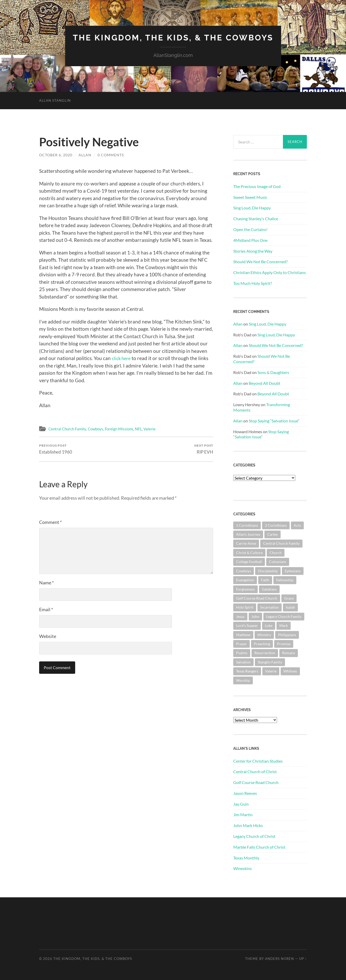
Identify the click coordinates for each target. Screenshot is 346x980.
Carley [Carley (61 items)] (273, 534)
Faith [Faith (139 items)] (265, 580)
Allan (85, 155)
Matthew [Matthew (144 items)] (243, 634)
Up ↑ (303, 958)
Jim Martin (243, 815)
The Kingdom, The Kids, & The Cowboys (173, 37)
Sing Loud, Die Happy (252, 208)
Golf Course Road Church (256, 782)
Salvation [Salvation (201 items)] (243, 662)
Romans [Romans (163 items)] (289, 653)
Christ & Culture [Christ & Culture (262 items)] (249, 552)
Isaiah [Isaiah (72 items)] (290, 607)
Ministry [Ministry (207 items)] (264, 634)
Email (46, 609)
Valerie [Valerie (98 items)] (271, 671)
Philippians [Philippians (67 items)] (287, 634)
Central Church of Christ (255, 772)
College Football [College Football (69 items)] (249, 562)
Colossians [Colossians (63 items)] (278, 562)
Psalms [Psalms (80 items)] (242, 653)
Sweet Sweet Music (250, 197)
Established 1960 (56, 449)
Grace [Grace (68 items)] (289, 598)
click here (122, 358)
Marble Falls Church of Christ (259, 847)
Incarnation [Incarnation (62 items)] (270, 607)
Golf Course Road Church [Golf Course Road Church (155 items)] (257, 598)
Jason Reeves (245, 793)
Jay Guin (241, 804)
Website (48, 636)
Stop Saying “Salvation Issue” (274, 420)
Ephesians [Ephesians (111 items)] (293, 571)
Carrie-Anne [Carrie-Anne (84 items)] (246, 543)
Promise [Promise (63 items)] (284, 644)
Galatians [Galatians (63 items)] (269, 589)
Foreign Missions (119, 429)
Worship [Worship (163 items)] (243, 680)
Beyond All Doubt (265, 383)
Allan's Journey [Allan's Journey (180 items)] (248, 534)
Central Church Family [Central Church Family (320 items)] (281, 543)
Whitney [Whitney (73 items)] (290, 671)
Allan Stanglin (55, 100)
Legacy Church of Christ (254, 836)
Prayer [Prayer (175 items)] (241, 644)
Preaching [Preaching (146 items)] (262, 644)
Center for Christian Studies (258, 761)
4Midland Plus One (250, 240)
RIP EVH (204, 449)
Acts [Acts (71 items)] (297, 525)
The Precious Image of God (257, 186)
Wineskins (243, 868)
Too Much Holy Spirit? (253, 283)
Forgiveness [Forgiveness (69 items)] (245, 589)
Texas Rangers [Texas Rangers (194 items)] (247, 671)
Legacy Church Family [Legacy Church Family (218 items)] (284, 616)
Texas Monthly (246, 858)
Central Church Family (67, 429)
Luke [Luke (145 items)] (269, 625)
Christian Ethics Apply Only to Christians (270, 272)
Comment (50, 522)
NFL (138, 429)
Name (46, 583)
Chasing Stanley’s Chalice (256, 218)
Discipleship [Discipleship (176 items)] (268, 571)
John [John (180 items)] (255, 616)
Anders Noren (279, 958)
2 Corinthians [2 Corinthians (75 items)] (276, 525)
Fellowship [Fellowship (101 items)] (285, 580)
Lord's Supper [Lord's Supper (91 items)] (247, 625)
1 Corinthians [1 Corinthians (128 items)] (247, 525)
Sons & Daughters (273, 372)
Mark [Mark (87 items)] (284, 625)
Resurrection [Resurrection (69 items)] (265, 653)
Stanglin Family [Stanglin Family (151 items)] (270, 662)
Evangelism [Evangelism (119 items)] (245, 580)
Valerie (149, 429)
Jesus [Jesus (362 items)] (240, 616)
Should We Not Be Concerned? (260, 262)
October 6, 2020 (56, 155)
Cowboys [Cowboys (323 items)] (244, 571)
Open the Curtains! (250, 229)
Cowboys (95, 429)
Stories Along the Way (253, 251)
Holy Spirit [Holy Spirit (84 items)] (245, 607)
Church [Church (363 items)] (276, 552)
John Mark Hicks (248, 825)
